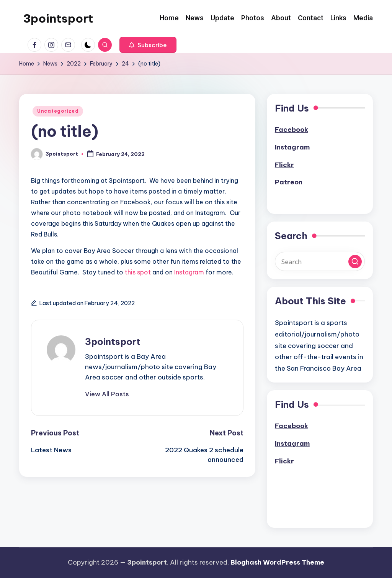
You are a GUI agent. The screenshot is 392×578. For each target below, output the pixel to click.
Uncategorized (58, 111)
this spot (138, 272)
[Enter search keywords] (320, 261)
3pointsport (58, 18)
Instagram (189, 272)
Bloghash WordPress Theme (277, 562)
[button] (148, 45)
